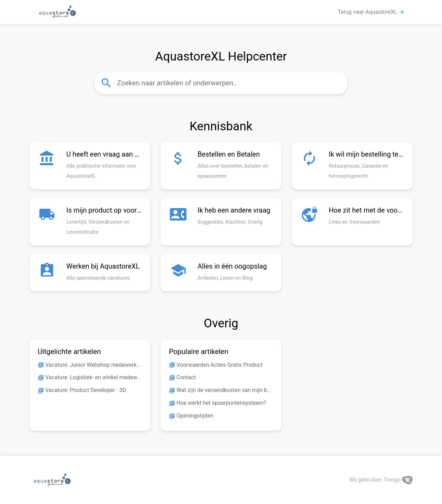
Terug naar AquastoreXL (371, 12)
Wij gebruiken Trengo (381, 480)
